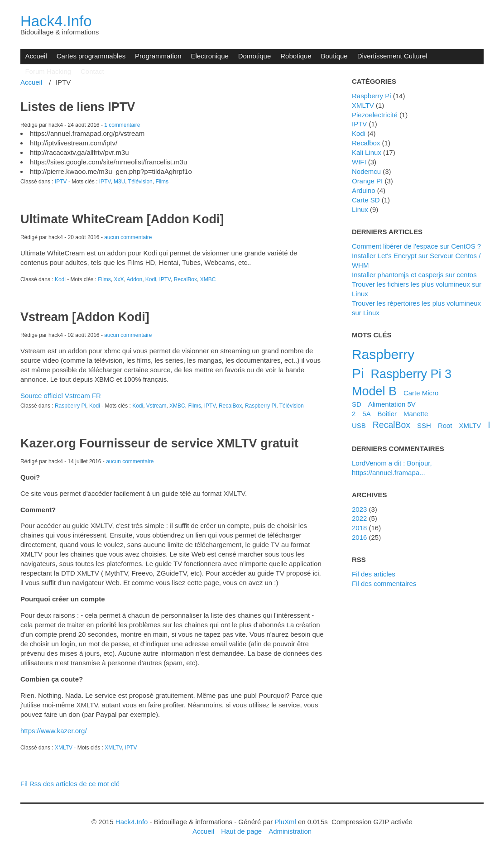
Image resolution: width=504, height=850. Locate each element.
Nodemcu (366, 171)
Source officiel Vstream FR (61, 396)
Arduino (364, 190)
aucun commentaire (128, 237)
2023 (359, 509)
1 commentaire (122, 125)
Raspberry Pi (70, 406)
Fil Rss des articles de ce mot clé (70, 784)
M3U (119, 182)
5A (366, 414)
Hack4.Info (56, 21)
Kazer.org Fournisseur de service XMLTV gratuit (159, 443)
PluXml (285, 822)
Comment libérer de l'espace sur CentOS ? (416, 246)
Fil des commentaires (384, 583)
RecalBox (185, 279)
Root (445, 425)
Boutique (334, 56)
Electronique (210, 56)
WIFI (359, 162)
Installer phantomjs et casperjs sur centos (414, 275)
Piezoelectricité (375, 115)
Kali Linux (367, 152)
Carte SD (366, 200)
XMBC (208, 279)
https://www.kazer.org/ (54, 731)
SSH (424, 425)
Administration (290, 831)
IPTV (61, 182)
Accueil (36, 56)
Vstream (156, 406)
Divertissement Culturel (392, 56)
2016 (359, 537)
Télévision (140, 182)
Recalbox (366, 143)
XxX (119, 279)
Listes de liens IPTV (78, 107)
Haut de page (241, 831)
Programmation (158, 56)
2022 (359, 518)
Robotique (296, 56)
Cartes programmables (91, 56)
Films (162, 182)
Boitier (387, 414)
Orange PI (367, 181)
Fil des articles (374, 574)
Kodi (60, 279)
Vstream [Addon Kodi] (85, 317)
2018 (359, 528)
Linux (360, 209)
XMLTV (64, 748)
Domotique (254, 56)
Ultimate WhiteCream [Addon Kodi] (122, 219)
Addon (134, 279)
